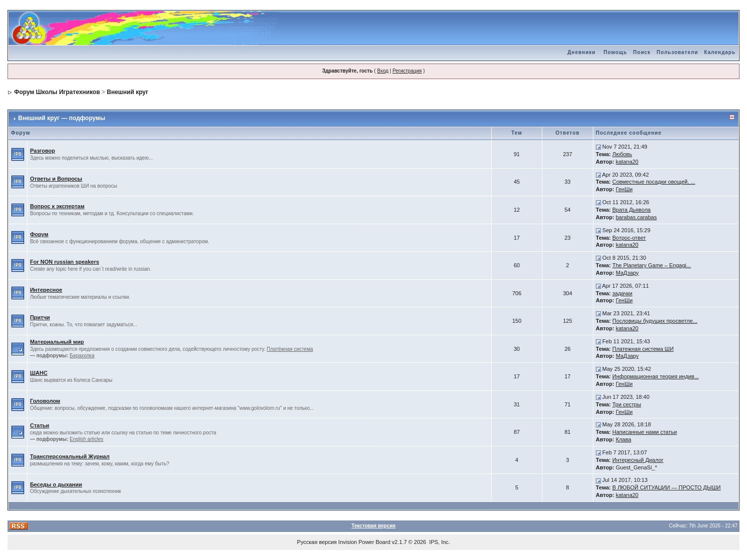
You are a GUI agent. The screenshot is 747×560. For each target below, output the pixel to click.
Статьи (40, 425)
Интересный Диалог (638, 460)
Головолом (45, 401)
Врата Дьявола (632, 210)
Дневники (581, 52)
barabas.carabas (636, 217)
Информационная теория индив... (656, 376)
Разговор (43, 151)
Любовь (622, 154)
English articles (86, 439)
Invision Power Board (364, 542)
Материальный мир (57, 342)
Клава (624, 439)
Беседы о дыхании (56, 484)
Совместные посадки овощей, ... (654, 182)
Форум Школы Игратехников (57, 92)
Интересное (46, 290)
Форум (39, 234)
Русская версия (317, 542)
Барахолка (82, 356)
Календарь (720, 52)
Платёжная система (290, 349)
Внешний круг (127, 92)
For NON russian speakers (65, 262)
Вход (383, 71)
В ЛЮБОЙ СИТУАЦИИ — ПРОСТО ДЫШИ (667, 487)
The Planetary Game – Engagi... (652, 265)
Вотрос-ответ (629, 238)
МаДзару (627, 273)
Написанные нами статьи (645, 432)
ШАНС (39, 373)
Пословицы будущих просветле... (655, 321)
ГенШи (624, 189)
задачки (622, 293)
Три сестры (627, 404)
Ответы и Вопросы (56, 179)
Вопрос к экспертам (57, 206)
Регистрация (407, 71)
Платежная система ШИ (643, 349)
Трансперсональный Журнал (70, 456)
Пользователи (677, 52)
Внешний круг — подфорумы (62, 118)
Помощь (615, 52)
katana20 (627, 162)
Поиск (642, 52)
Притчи (40, 317)
